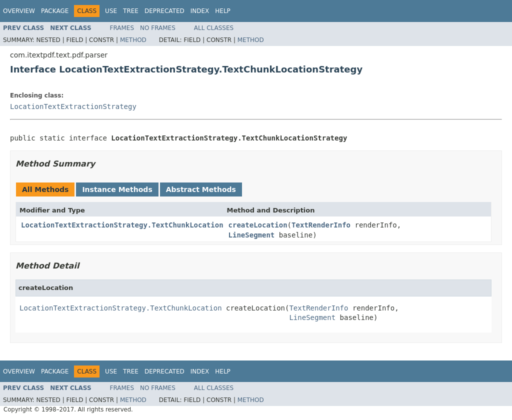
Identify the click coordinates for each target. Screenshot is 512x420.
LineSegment (252, 235)
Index (200, 11)
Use (111, 11)
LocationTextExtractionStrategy (73, 106)
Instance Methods (117, 189)
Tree (131, 11)
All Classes (214, 28)
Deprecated (164, 11)
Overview (19, 11)
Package (55, 11)
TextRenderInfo (321, 225)
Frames (122, 28)
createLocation (258, 225)
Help (223, 11)
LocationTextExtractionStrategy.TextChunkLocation (122, 225)
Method (133, 40)
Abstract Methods (201, 189)
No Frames (158, 28)
